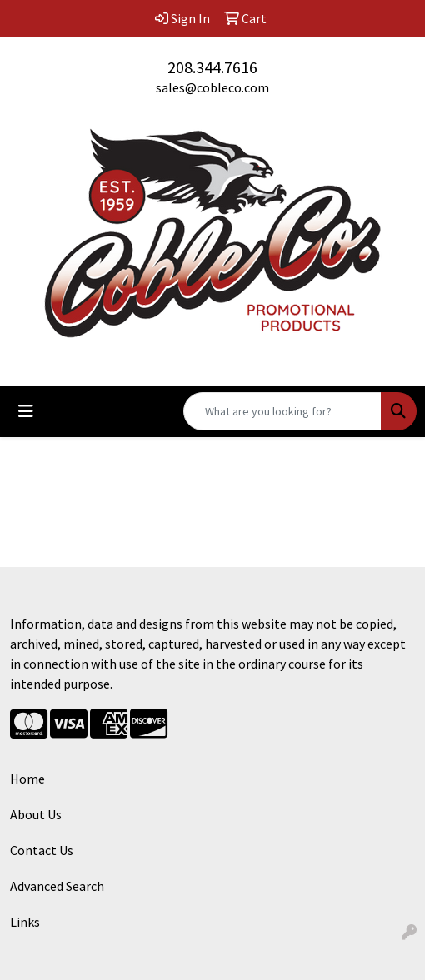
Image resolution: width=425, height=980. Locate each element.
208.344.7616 (212, 67)
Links (25, 922)
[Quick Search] (282, 411)
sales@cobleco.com (212, 87)
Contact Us (42, 850)
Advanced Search (57, 886)
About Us (36, 814)
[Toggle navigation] (26, 411)
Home (27, 779)
